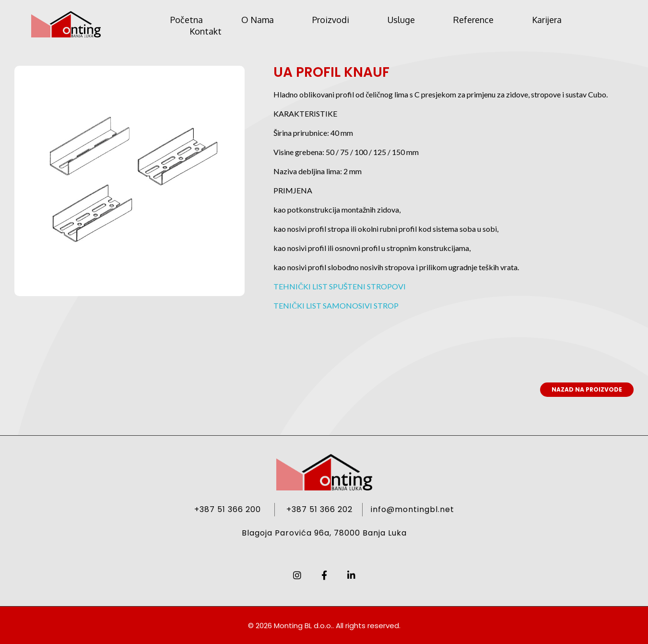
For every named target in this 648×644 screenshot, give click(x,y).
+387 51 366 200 (228, 509)
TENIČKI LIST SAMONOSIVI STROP (336, 305)
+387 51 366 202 (319, 509)
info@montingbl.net (412, 509)
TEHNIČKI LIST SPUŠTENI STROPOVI (340, 286)
